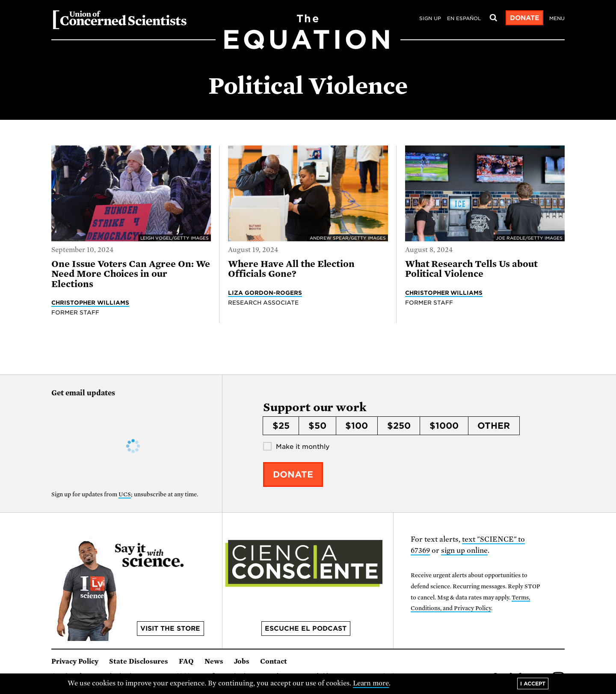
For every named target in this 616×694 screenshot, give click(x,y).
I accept (533, 684)
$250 (399, 426)
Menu (557, 18)
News (214, 661)
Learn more (371, 683)
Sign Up (430, 18)
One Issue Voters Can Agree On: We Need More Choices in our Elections (131, 274)
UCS (125, 494)
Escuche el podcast (306, 629)
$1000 (444, 426)
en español (464, 18)
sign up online (464, 550)
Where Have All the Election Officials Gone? (291, 269)
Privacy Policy (75, 661)
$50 (317, 426)
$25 (281, 426)
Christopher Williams (90, 303)
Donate (525, 18)
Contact (274, 661)
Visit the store (170, 629)
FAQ (186, 661)
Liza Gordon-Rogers (265, 293)
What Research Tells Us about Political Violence (471, 269)
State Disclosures (139, 661)
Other (494, 426)
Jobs (242, 661)
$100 (357, 426)
